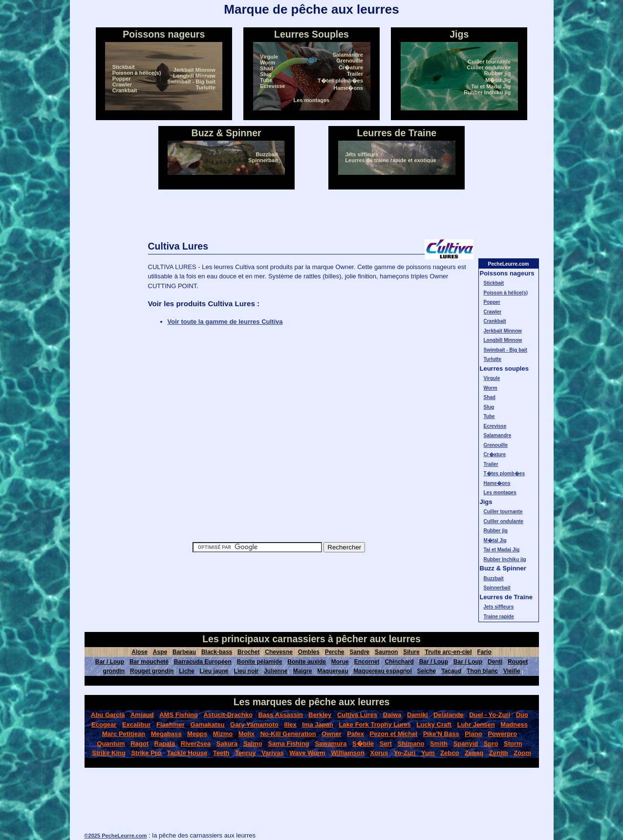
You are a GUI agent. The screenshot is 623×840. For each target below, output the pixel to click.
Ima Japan (318, 724)
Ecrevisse (272, 86)
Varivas (273, 753)
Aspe (160, 652)
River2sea (196, 744)
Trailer (355, 74)
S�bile (363, 744)
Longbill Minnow (194, 76)
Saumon (386, 652)
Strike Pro (146, 753)
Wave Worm (307, 753)
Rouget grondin (152, 671)
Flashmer (171, 724)
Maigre (303, 671)
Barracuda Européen (203, 662)
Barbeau (184, 652)
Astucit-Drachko (228, 715)
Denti (495, 662)
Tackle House (187, 753)
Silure (411, 652)
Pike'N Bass (441, 734)
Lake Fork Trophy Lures (375, 724)
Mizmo (223, 734)
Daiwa (392, 715)
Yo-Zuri (405, 753)
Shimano (411, 744)
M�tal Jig (498, 80)
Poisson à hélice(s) (137, 73)
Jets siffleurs (362, 154)
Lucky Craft (434, 724)
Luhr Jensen (476, 724)
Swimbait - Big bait (191, 82)
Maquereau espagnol (382, 671)
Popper (122, 79)
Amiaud (142, 715)
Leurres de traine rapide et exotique (390, 160)
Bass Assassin (280, 715)
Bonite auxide (307, 662)
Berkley (320, 715)
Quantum (111, 744)
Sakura (227, 744)
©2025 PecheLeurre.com (116, 836)
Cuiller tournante (489, 62)
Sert (386, 744)
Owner (331, 734)
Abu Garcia (108, 715)
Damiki (418, 715)
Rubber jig (497, 73)
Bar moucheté (149, 662)
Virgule (269, 57)
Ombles (309, 652)
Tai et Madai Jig (491, 86)
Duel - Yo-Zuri (490, 715)
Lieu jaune (214, 671)
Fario (484, 652)
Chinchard (399, 662)
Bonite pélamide (260, 662)
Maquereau (333, 671)
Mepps (197, 734)
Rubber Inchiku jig (487, 92)
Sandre (360, 652)
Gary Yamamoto (254, 724)
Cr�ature (351, 67)
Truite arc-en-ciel (448, 652)
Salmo (253, 744)
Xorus (379, 753)
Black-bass (217, 652)
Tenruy (245, 753)
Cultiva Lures (357, 715)
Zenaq (474, 753)
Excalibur (137, 724)
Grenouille (350, 61)
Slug (266, 74)
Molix (247, 734)
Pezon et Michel (394, 734)
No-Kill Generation (288, 734)
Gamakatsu (207, 724)
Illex (290, 724)
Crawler (122, 84)
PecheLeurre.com (509, 264)
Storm (513, 744)
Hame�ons (348, 88)
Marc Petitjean (124, 734)
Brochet (248, 652)
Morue (340, 662)
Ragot (140, 744)
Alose (140, 652)
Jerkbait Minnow (194, 70)
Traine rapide (499, 617)
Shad (267, 68)
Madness (514, 724)
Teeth (221, 753)
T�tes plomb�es (340, 81)
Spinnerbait (263, 160)
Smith (439, 744)
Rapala (165, 744)
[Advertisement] (312, 214)
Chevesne (279, 652)
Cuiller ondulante (489, 67)
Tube (266, 80)
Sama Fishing (289, 744)
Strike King (109, 753)
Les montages (312, 100)
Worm (268, 63)
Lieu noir (247, 671)
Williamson (348, 753)
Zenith (499, 753)
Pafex (355, 734)
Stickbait (124, 67)
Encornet (367, 662)
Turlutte (206, 87)
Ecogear (104, 724)
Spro (491, 744)
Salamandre (348, 55)
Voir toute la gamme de (225, 322)
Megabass (166, 734)
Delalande (448, 715)
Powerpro (502, 734)
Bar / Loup (110, 662)
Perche (335, 652)
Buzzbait (267, 154)
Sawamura (331, 744)
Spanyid (466, 744)
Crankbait (125, 90)
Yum (428, 753)
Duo (522, 715)
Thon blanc (482, 671)
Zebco (450, 753)
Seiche (427, 671)
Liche (186, 671)
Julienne (276, 671)
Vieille (512, 671)
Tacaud (451, 671)
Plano (473, 734)
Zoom (522, 753)
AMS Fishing (179, 715)
